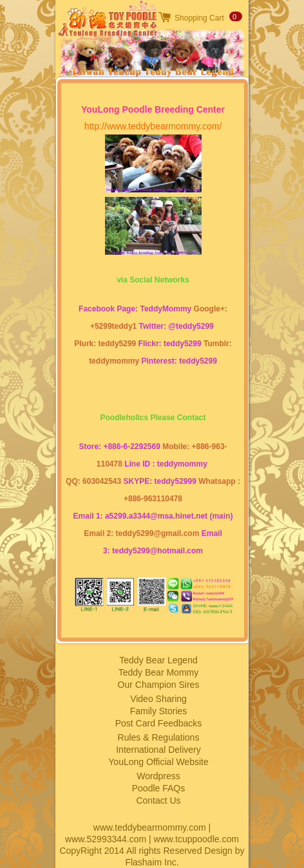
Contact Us (158, 800)
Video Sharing (158, 699)
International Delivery (158, 750)
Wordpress (158, 776)
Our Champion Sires (159, 685)
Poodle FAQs (159, 788)
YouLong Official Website (158, 762)
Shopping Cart (199, 18)
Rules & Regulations (159, 737)
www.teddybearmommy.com (150, 827)
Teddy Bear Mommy (158, 672)
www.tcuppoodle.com (196, 839)
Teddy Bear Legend (158, 660)
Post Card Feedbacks (159, 723)
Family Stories (159, 711)
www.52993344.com (106, 839)
